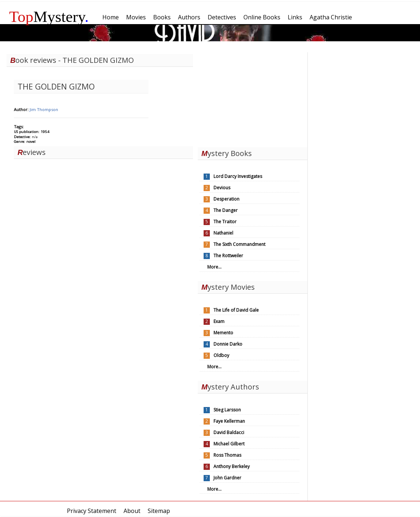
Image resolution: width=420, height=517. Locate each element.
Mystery (49, 17)
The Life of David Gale (236, 310)
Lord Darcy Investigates (238, 176)
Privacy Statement (92, 511)
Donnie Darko (228, 344)
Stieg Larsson (227, 410)
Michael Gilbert (229, 444)
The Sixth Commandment (239, 244)
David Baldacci (229, 432)
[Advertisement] (253, 98)
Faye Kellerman (229, 421)
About (132, 511)
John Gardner (227, 478)
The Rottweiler (228, 256)
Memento (223, 333)
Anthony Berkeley (232, 466)
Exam (219, 321)
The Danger (226, 210)
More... (214, 267)
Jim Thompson (44, 109)
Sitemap (159, 511)
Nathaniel (223, 233)
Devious (222, 188)
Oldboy (221, 355)
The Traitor (225, 222)
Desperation (226, 199)
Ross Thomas (227, 455)
